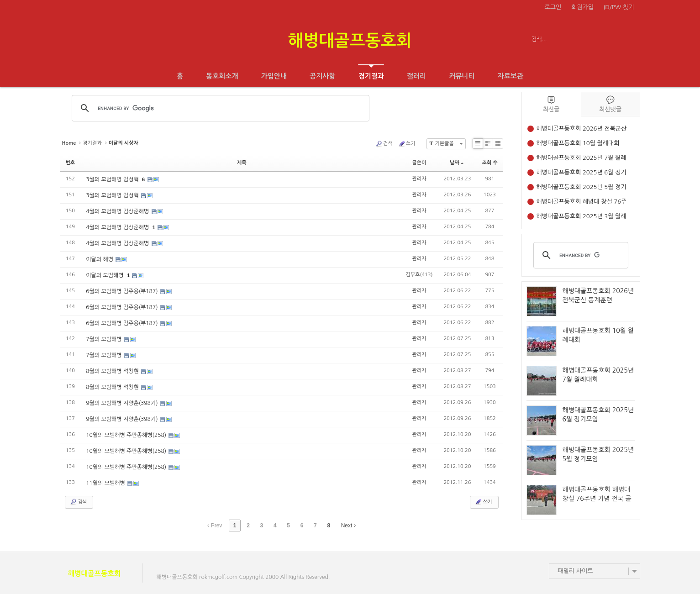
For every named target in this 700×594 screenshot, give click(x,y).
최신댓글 (611, 104)
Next (348, 526)
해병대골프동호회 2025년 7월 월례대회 (582, 159)
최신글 (551, 104)
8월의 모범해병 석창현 (113, 371)
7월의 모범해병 (105, 339)
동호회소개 (222, 76)
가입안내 (274, 76)
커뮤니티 (462, 76)
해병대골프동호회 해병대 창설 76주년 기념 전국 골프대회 (582, 202)
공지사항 (322, 76)
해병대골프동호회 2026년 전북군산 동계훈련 (582, 129)
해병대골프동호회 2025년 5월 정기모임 (582, 188)
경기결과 (371, 72)
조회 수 (489, 163)
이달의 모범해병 (105, 275)
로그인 (553, 7)
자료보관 (511, 76)
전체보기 (87, 39)
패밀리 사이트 (576, 571)
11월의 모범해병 (106, 483)
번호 (71, 163)
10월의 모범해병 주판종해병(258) (127, 435)
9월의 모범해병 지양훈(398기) (123, 403)
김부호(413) (419, 275)
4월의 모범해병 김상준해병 (118, 211)
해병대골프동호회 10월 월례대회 (578, 143)
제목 (242, 163)
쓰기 (407, 144)
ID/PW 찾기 (619, 7)
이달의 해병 (100, 259)
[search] (579, 255)
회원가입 (582, 7)
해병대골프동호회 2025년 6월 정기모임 (582, 173)
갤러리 (416, 76)
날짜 (457, 163)
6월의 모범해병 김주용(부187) (123, 291)
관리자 (419, 179)
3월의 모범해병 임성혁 (113, 179)
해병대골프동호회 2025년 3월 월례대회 (582, 217)
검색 (384, 144)
